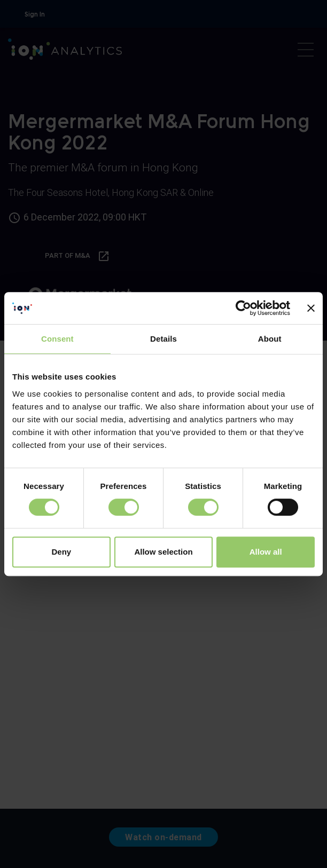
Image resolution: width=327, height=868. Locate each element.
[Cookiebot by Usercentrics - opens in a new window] (243, 308)
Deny (61, 552)
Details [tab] (163, 339)
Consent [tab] (57, 339)
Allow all (266, 552)
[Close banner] (311, 308)
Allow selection (163, 552)
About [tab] (270, 339)
